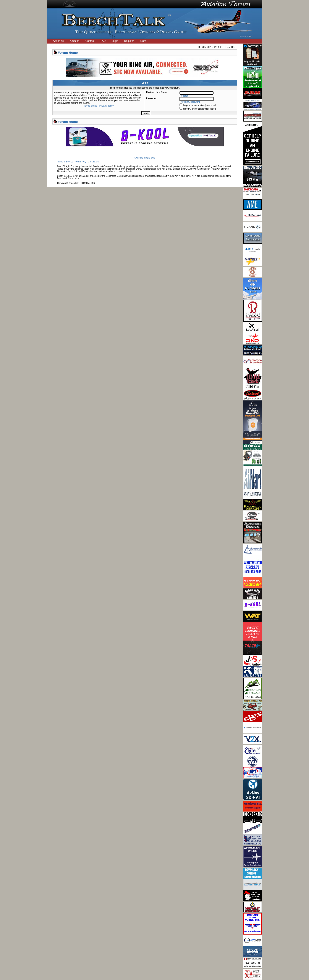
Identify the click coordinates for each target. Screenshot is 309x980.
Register (129, 41)
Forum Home (68, 53)
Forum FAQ (81, 162)
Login (115, 41)
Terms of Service (65, 162)
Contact (90, 41)
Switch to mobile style (145, 158)
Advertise (58, 41)
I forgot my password (190, 102)
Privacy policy (106, 106)
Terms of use (90, 106)
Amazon (75, 41)
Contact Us (93, 162)
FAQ (103, 41)
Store (143, 41)
